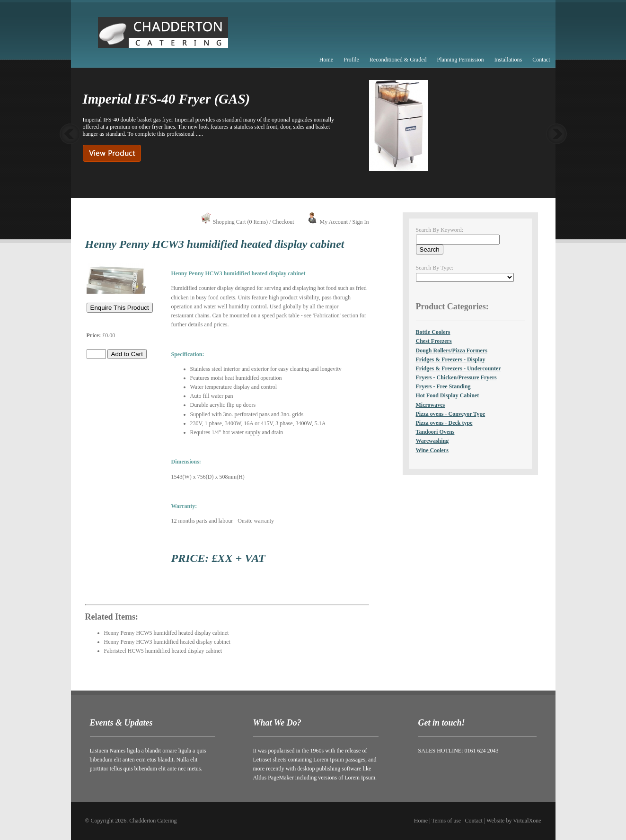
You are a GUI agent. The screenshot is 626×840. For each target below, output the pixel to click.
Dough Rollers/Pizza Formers (452, 350)
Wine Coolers (432, 450)
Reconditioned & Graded (398, 60)
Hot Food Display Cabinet (448, 395)
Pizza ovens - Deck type (444, 423)
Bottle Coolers (433, 332)
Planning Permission (460, 60)
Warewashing (432, 441)
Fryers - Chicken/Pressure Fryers (456, 377)
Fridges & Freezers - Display (451, 359)
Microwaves (431, 405)
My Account (334, 222)
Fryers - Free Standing (443, 386)
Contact (541, 60)
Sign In (360, 222)
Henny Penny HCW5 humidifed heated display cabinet (167, 633)
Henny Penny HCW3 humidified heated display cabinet (167, 642)
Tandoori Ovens (435, 432)
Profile (351, 60)
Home (326, 60)
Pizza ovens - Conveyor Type (451, 414)
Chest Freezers (434, 341)
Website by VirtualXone (514, 821)
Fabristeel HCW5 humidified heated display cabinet (163, 651)
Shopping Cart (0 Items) (240, 222)
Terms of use (446, 821)
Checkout (283, 222)
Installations (508, 60)
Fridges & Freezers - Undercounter (458, 368)
